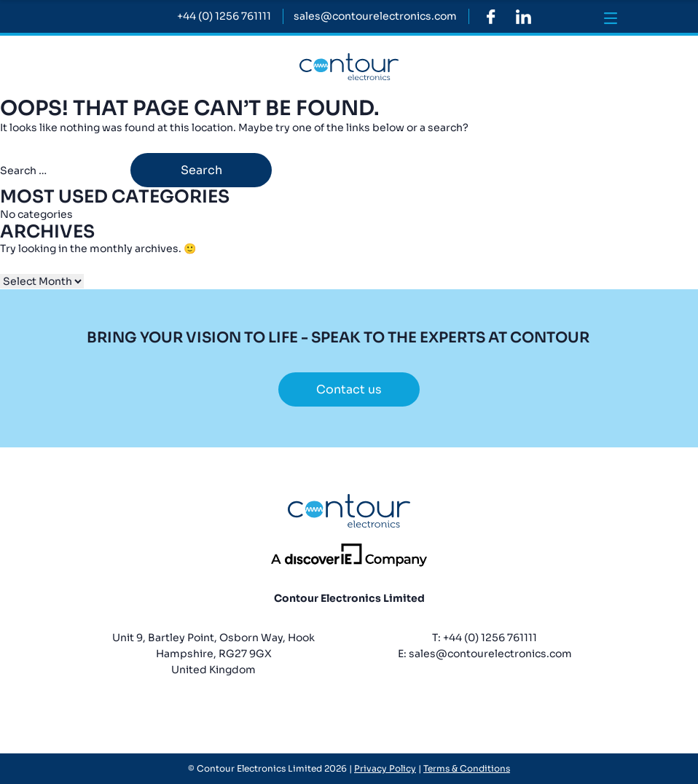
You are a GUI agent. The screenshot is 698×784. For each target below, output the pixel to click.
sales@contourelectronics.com (490, 654)
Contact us (349, 389)
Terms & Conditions (467, 768)
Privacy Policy (385, 768)
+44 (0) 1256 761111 (490, 638)
